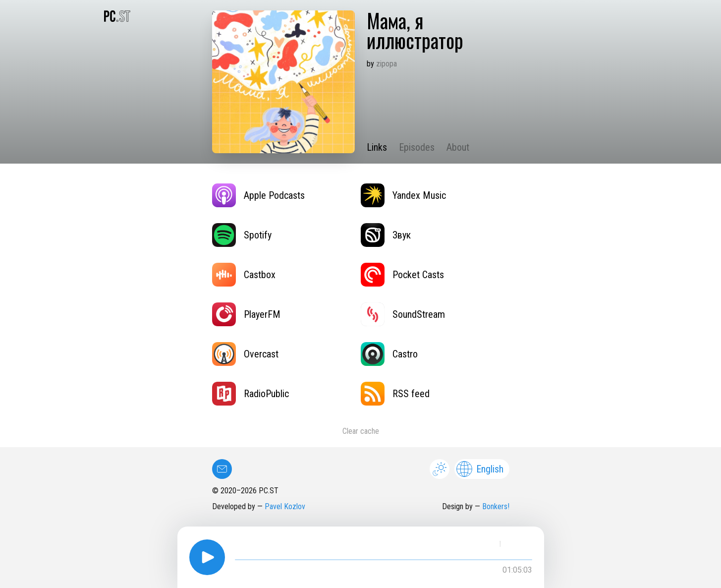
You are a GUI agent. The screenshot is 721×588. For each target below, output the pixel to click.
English (480, 469)
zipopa (387, 64)
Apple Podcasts (258, 195)
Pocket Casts (402, 275)
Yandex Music (403, 195)
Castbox (244, 275)
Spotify (242, 235)
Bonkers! (496, 506)
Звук (386, 235)
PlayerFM (246, 314)
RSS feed (395, 394)
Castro (389, 354)
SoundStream (403, 314)
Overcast (245, 354)
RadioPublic (250, 394)
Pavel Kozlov (285, 506)
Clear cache (361, 431)
